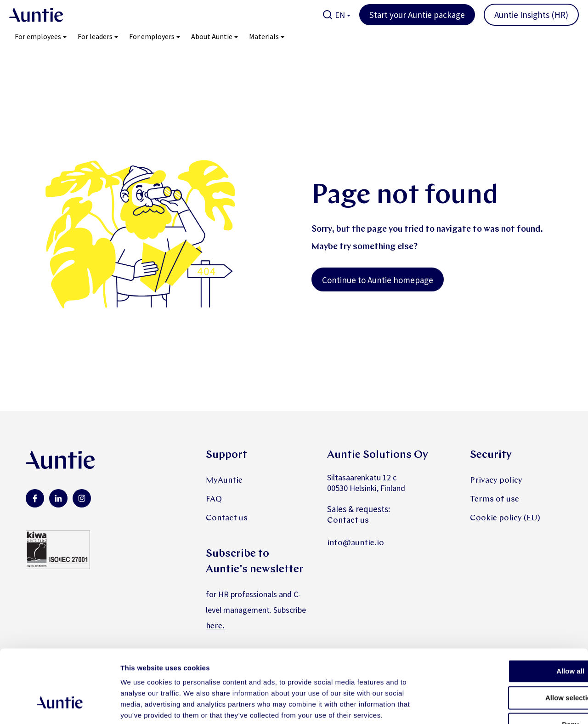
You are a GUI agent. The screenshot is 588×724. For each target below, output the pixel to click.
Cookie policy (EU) (505, 518)
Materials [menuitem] (264, 36)
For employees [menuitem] (38, 36)
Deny (512, 665)
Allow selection (511, 638)
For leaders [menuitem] (95, 36)
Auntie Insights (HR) (531, 15)
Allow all (512, 612)
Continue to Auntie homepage (378, 280)
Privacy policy (496, 481)
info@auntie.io (356, 543)
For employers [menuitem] (152, 36)
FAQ (214, 499)
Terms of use (495, 499)
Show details (482, 706)
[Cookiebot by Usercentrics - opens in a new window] (59, 706)
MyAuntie (224, 481)
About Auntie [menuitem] (212, 36)
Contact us (227, 518)
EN (340, 15)
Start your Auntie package (417, 15)
